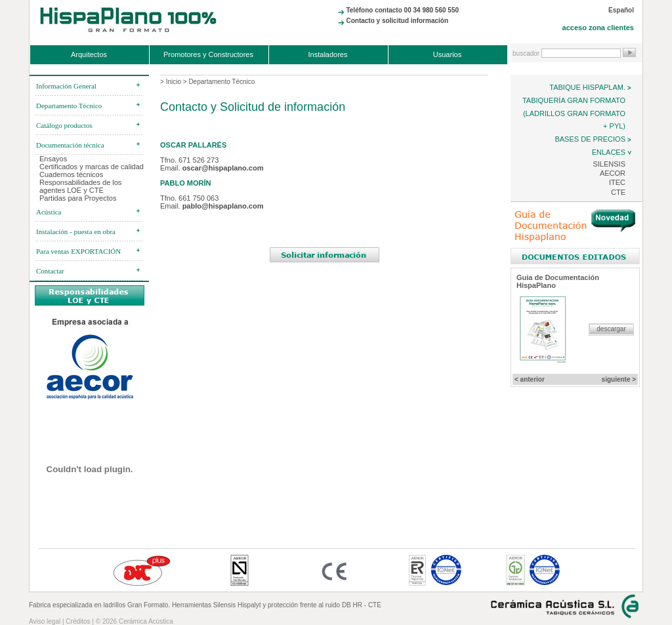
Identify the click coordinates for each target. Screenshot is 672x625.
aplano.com (232, 206)
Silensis (609, 164)
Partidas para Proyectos (78, 198)
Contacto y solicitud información (397, 21)
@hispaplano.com (232, 168)
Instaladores (328, 54)
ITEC (617, 182)
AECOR (613, 173)
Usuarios (447, 54)
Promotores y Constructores (208, 54)
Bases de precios (590, 139)
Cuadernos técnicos (71, 174)
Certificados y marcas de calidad (92, 167)
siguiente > (619, 379)
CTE (618, 192)
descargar (611, 329)
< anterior (530, 379)
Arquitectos (89, 54)
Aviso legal (45, 621)
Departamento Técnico (221, 82)
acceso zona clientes (598, 28)
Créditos (78, 621)
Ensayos (53, 159)
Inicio (174, 82)
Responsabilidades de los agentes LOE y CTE (80, 186)
